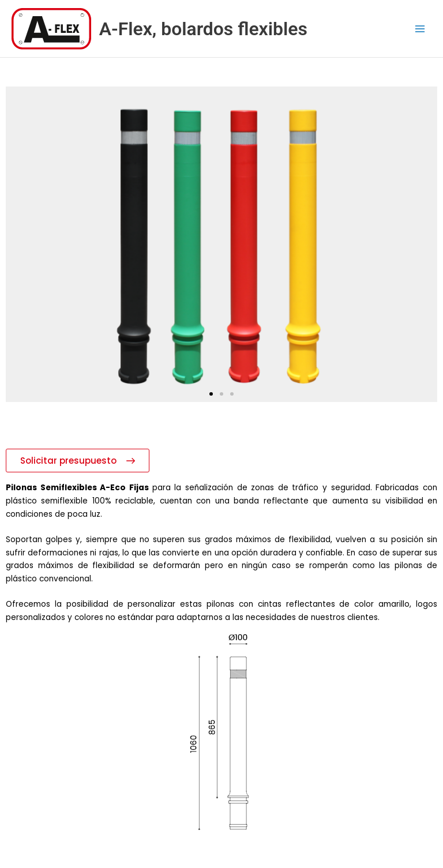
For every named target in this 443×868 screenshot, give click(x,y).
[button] (211, 394)
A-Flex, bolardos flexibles (203, 29)
